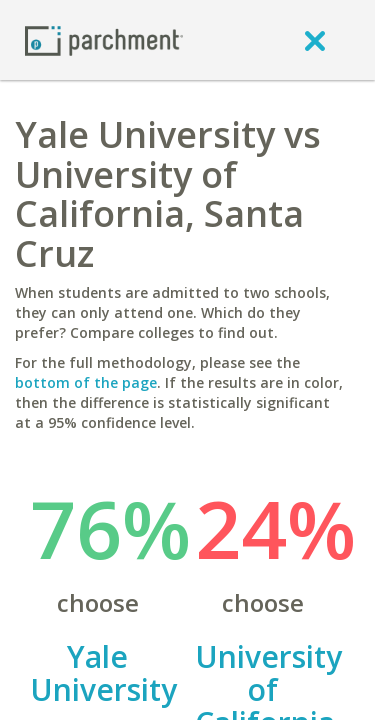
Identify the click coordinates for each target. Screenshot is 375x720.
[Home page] (104, 39)
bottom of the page (86, 382)
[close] (315, 40)
